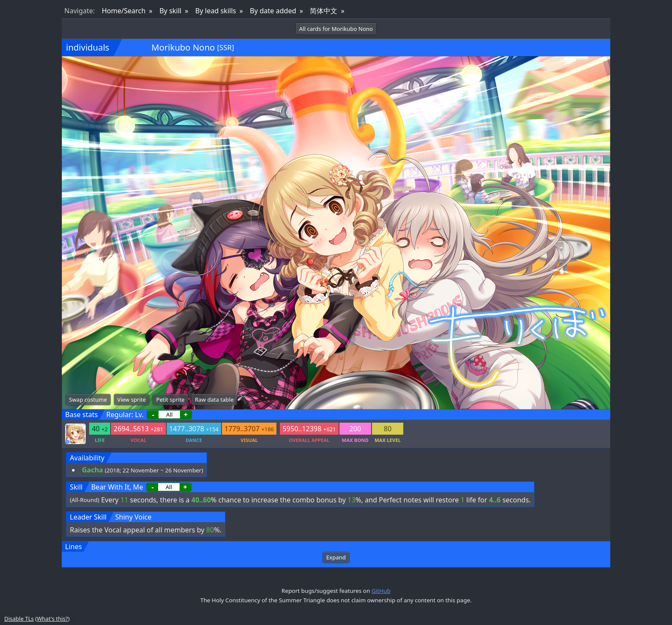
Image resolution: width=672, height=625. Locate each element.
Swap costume (88, 400)
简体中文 (324, 11)
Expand (336, 557)
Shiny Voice (133, 517)
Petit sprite (170, 400)
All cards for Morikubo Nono (336, 29)
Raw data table (214, 400)
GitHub (381, 591)
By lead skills (216, 11)
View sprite (132, 400)
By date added (273, 11)
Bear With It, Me (117, 487)
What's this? (52, 619)
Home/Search (123, 11)
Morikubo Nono (183, 47)
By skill (170, 11)
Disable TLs (19, 619)
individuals (88, 47)
